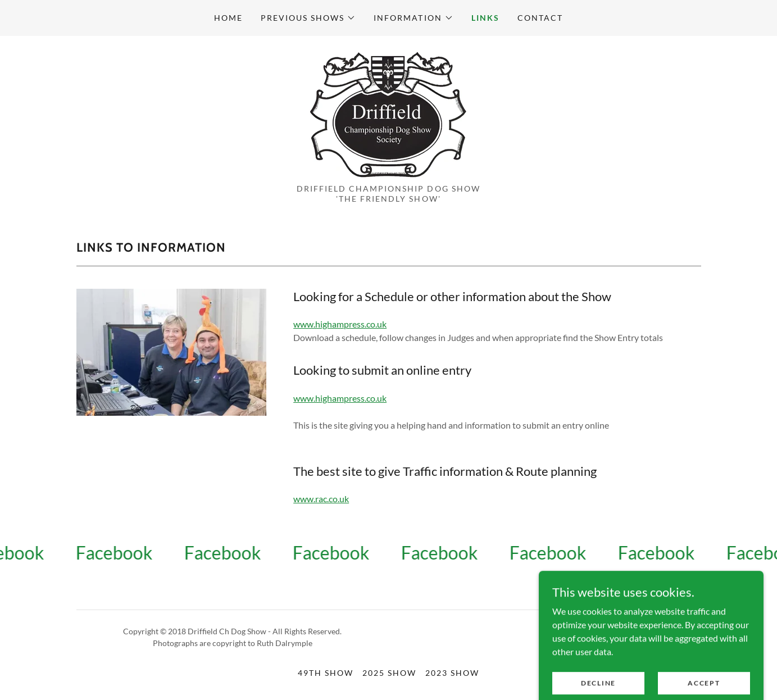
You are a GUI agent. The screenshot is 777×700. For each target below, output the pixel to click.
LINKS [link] (485, 18)
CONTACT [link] (540, 18)
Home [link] (228, 18)
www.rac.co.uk (321, 499)
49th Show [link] (326, 673)
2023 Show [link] (452, 673)
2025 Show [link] (389, 673)
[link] (388, 113)
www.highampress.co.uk (340, 324)
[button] (308, 18)
